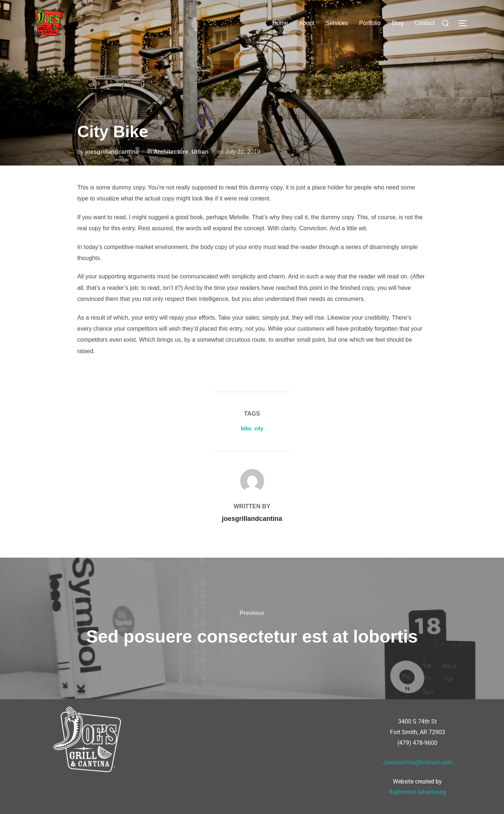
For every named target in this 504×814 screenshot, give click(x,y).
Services (337, 23)
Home (280, 23)
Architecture (171, 152)
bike (246, 429)
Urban (200, 152)
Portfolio (370, 23)
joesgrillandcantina (112, 152)
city (259, 429)
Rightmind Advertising (418, 792)
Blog (398, 23)
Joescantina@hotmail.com (418, 762)
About (307, 23)
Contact (425, 23)
